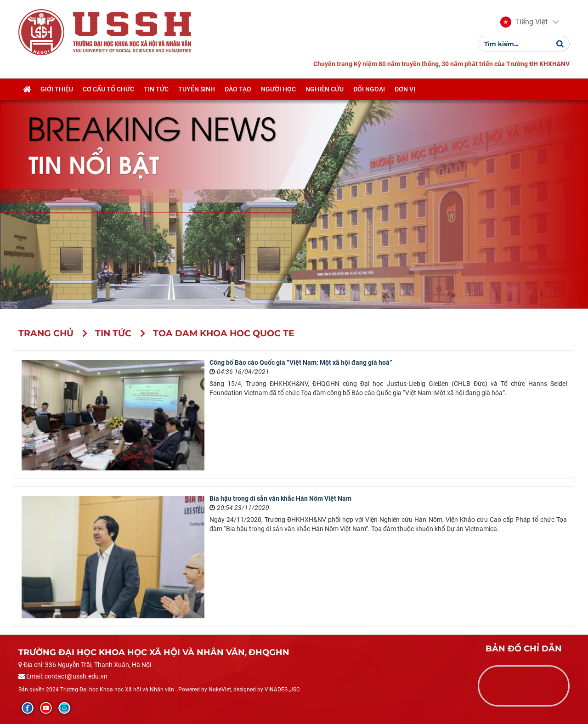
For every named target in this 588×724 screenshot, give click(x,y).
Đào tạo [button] (238, 89)
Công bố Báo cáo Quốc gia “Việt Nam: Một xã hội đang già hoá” (301, 362)
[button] (524, 22)
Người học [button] (278, 89)
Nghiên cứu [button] (325, 89)
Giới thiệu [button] (57, 89)
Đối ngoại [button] (369, 89)
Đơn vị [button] (405, 89)
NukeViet (220, 690)
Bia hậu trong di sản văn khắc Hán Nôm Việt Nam (280, 498)
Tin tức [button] (156, 89)
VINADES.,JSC (282, 690)
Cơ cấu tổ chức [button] (108, 89)
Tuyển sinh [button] (197, 89)
